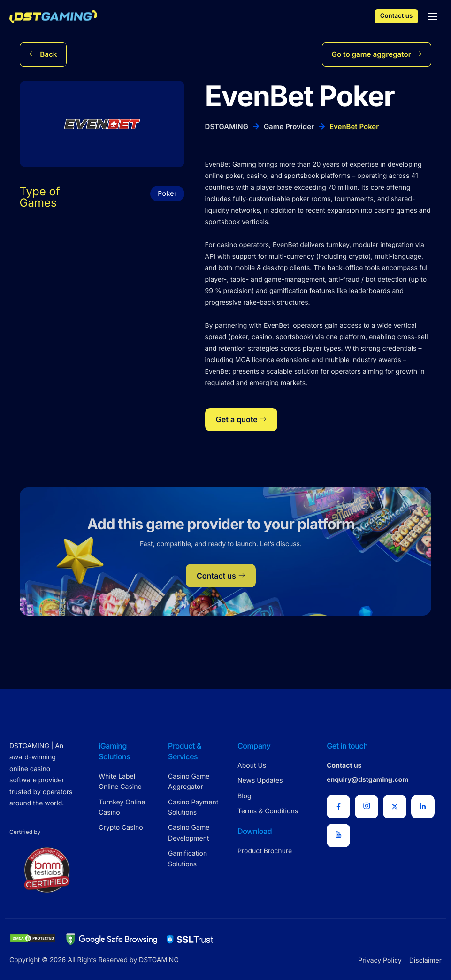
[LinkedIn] (423, 807)
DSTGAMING (227, 129)
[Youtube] (338, 835)
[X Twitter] (395, 807)
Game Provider (289, 129)
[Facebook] (338, 807)
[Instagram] (367, 807)
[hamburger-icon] (432, 16)
